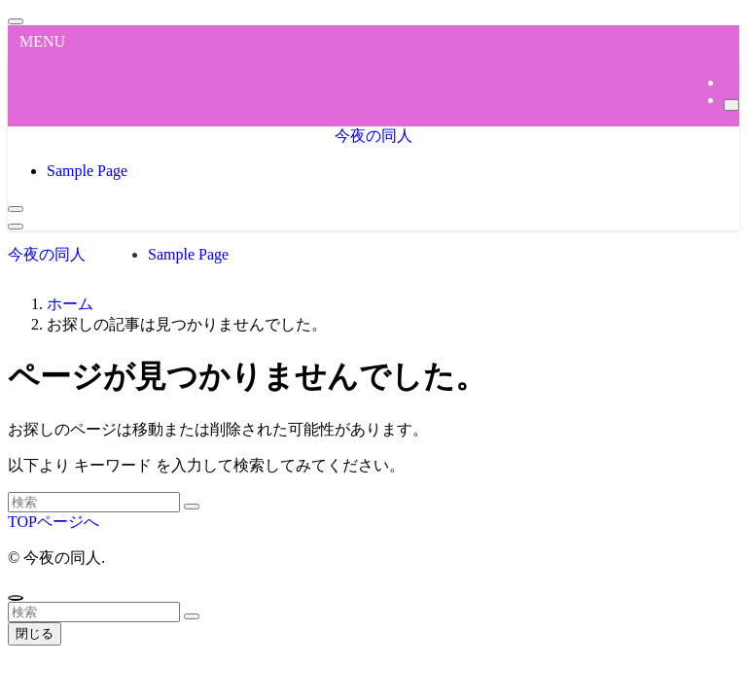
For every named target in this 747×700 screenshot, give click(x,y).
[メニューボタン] (16, 227)
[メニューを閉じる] (16, 21)
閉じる (35, 633)
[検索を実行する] (192, 507)
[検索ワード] (94, 502)
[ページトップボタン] (16, 598)
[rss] (729, 82)
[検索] (731, 105)
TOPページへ (53, 522)
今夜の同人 (373, 136)
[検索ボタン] (16, 209)
